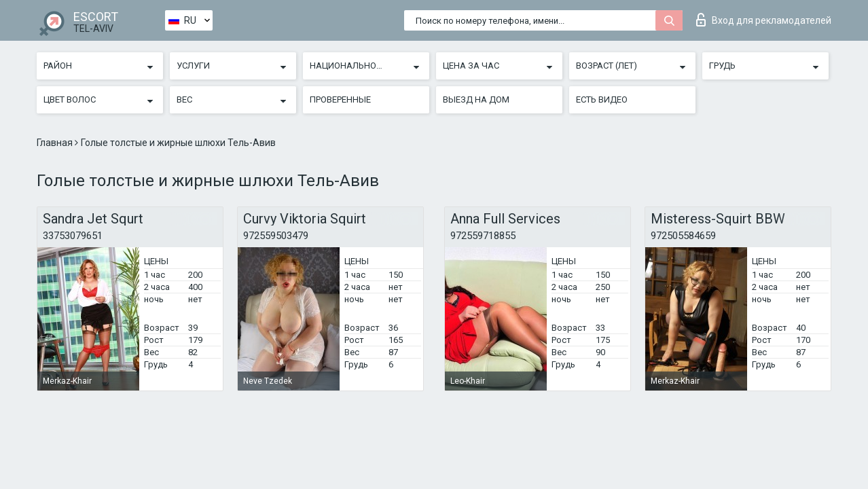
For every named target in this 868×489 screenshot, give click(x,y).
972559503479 (276, 236)
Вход (764, 20)
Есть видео (602, 99)
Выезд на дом (476, 99)
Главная (56, 143)
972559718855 (483, 236)
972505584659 (683, 236)
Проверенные (340, 99)
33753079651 (73, 236)
